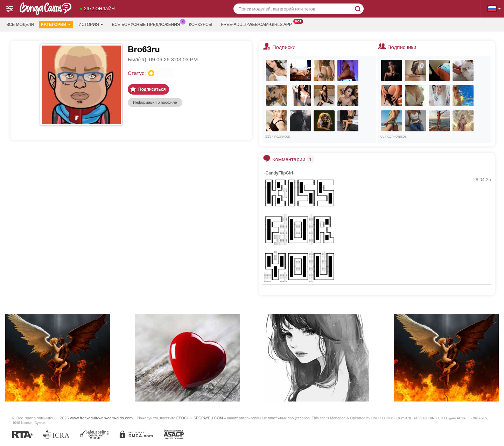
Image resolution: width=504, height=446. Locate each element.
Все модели (20, 25)
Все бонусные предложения (148, 24)
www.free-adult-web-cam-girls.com (101, 418)
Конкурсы (201, 25)
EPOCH (183, 418)
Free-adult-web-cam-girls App (258, 24)
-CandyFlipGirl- (279, 173)
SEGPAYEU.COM (208, 418)
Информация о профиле (155, 102)
